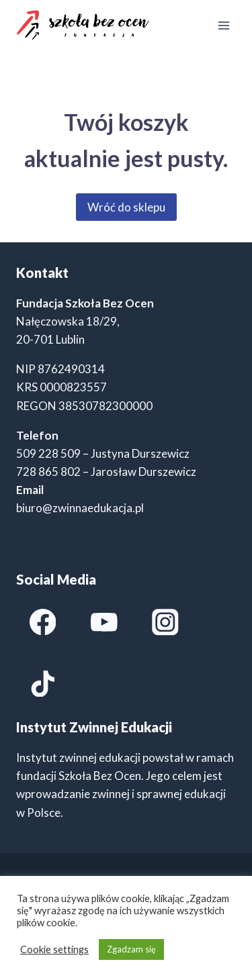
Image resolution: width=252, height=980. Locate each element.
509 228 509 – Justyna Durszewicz (103, 453)
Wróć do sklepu (126, 207)
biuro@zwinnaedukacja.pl (80, 508)
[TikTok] (43, 684)
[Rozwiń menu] (223, 25)
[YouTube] (104, 623)
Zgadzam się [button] (131, 949)
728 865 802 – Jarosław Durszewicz (106, 472)
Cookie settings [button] (54, 949)
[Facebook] (43, 623)
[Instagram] (165, 623)
